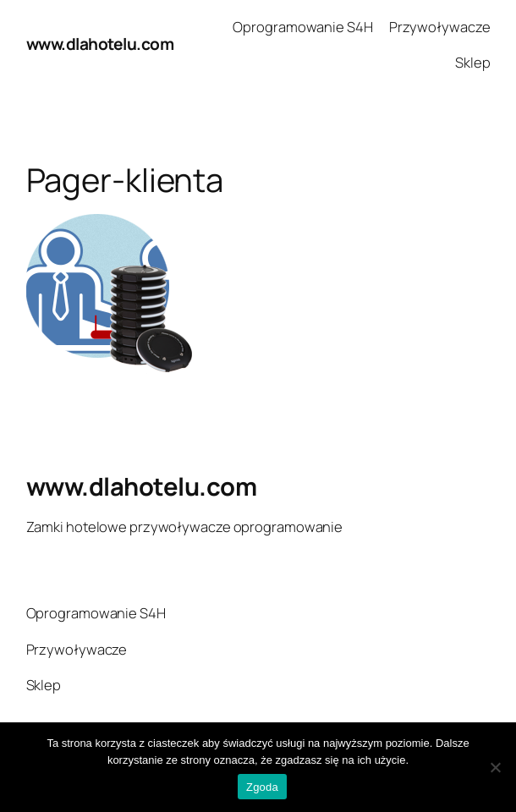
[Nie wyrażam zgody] (495, 767)
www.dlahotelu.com (100, 44)
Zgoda (262, 787)
